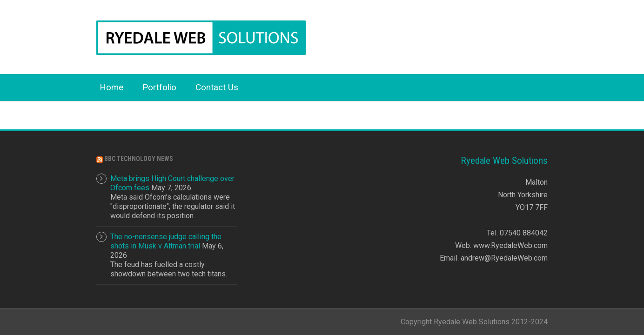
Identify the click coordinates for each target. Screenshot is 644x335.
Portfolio (159, 87)
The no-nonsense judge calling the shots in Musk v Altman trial (166, 241)
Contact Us (217, 87)
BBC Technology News (139, 159)
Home (111, 87)
